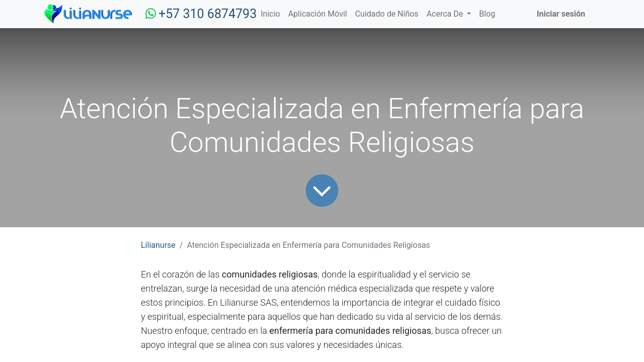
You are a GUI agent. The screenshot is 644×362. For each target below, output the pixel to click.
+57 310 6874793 (208, 14)
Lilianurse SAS (248, 302)
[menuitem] (270, 14)
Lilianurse (158, 245)
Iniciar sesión (561, 14)
